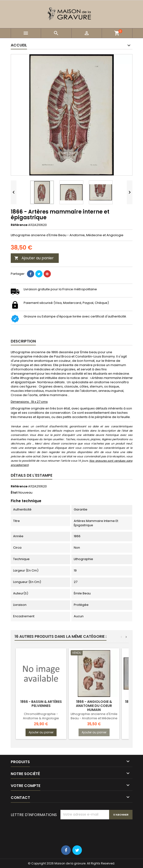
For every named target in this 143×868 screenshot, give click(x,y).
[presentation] (97, 831)
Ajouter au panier (34, 258)
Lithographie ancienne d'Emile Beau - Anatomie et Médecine (94, 716)
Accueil (19, 45)
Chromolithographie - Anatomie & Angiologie (41, 716)
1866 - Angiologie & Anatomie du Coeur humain (94, 706)
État (14, 493)
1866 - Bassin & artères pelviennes (41, 704)
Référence (19, 225)
